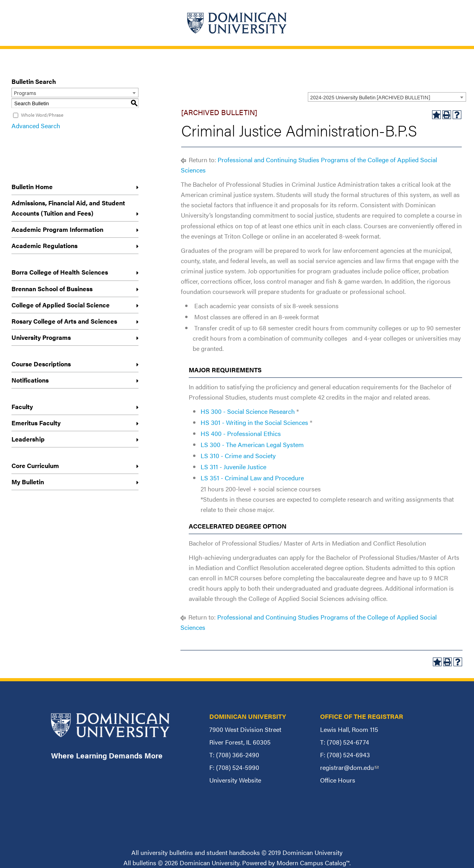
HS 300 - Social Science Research (248, 411)
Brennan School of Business (52, 289)
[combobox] (387, 97)
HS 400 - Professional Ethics (241, 433)
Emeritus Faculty (36, 423)
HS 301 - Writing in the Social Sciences (254, 422)
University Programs (41, 337)
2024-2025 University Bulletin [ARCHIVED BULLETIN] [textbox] (370, 97)
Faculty (22, 407)
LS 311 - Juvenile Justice (233, 467)
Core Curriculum (35, 465)
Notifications (30, 380)
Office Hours (338, 780)
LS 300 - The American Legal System (252, 444)
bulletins (144, 863)
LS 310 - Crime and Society (238, 456)
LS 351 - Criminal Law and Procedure (252, 478)
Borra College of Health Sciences (60, 272)
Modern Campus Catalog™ (313, 863)
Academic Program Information (57, 229)
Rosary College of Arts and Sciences (64, 321)
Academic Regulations (45, 245)
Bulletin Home (32, 187)
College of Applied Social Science (61, 305)
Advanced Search (36, 126)
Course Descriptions (41, 364)
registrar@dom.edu (349, 767)
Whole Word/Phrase (42, 115)
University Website (235, 780)
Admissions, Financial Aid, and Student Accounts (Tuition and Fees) (68, 208)
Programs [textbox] (25, 93)
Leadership (28, 439)
